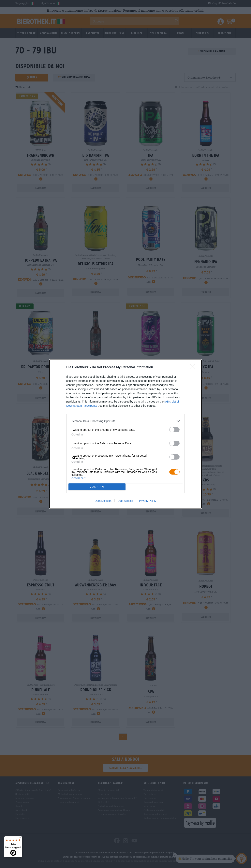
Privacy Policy (148, 501)
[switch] (174, 430)
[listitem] (126, 421)
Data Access (125, 501)
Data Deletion (103, 501)
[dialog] (126, 434)
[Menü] (20, 839)
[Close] (194, 367)
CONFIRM (97, 487)
